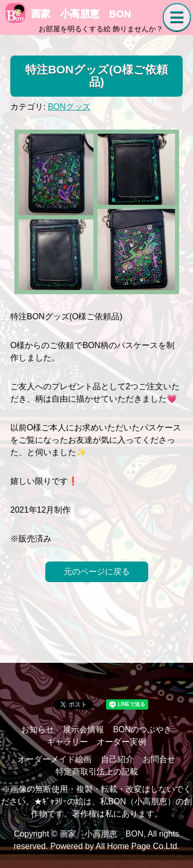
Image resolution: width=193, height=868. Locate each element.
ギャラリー (67, 742)
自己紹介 (117, 759)
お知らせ (38, 729)
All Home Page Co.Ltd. (138, 846)
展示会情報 (83, 729)
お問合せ (159, 759)
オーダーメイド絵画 (55, 759)
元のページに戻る (97, 572)
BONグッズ (69, 107)
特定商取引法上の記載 (97, 772)
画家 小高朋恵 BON (68, 14)
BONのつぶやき (142, 729)
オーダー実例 (121, 742)
